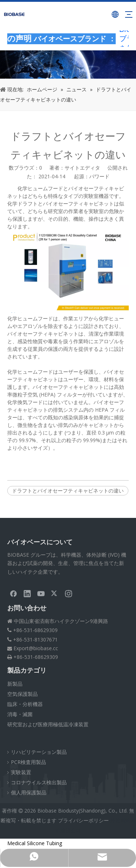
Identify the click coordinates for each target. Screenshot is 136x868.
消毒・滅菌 (20, 714)
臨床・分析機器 (25, 704)
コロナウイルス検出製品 (39, 782)
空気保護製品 (22, 694)
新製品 (15, 684)
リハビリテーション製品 (39, 752)
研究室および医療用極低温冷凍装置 (48, 724)
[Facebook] (13, 593)
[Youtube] (41, 593)
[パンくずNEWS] (68, 65)
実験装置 (21, 772)
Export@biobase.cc (36, 648)
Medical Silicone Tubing (35, 843)
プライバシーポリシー (83, 820)
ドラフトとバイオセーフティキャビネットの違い (68, 491)
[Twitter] (55, 593)
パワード (99, 176)
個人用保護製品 (29, 792)
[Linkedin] (27, 593)
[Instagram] (69, 593)
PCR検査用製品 (28, 762)
